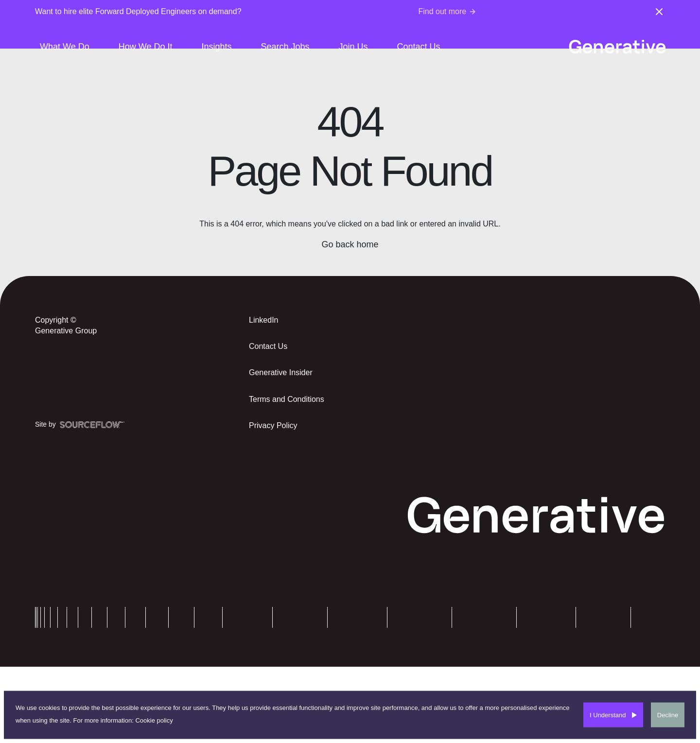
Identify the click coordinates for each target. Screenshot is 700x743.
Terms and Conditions (287, 399)
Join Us (353, 47)
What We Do (65, 47)
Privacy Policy (273, 425)
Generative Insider (281, 372)
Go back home (350, 244)
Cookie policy (154, 720)
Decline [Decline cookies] (668, 715)
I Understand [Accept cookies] (608, 715)
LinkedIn (264, 320)
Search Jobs (285, 47)
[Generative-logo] (617, 47)
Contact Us (419, 47)
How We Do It (146, 47)
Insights (216, 47)
